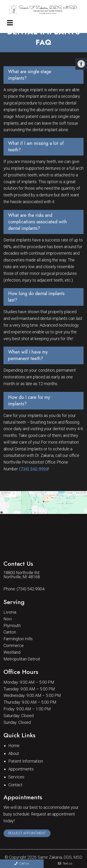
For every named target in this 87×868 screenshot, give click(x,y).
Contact (15, 785)
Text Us (65, 863)
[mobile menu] (10, 23)
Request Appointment (27, 833)
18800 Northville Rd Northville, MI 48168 (22, 575)
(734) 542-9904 (34, 469)
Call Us (22, 863)
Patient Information (26, 761)
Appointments (21, 769)
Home (14, 746)
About (14, 753)
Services (16, 777)
